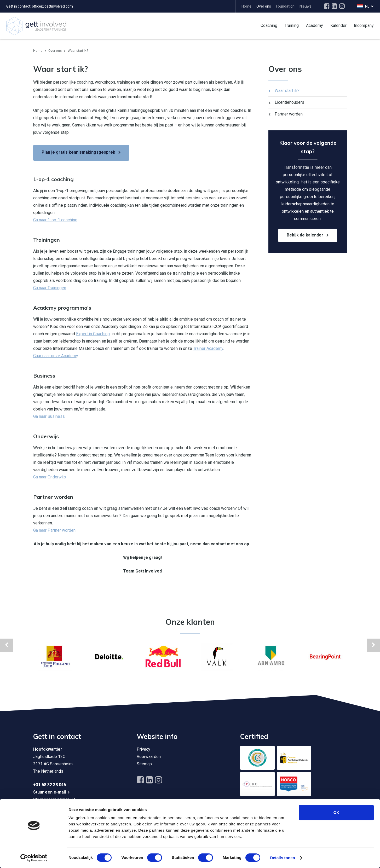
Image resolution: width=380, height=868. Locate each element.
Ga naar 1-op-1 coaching (55, 220)
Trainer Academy (208, 348)
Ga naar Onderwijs (50, 477)
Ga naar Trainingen (50, 288)
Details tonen (282, 858)
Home (246, 6)
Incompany (364, 25)
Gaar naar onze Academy (56, 356)
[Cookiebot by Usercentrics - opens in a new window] (34, 858)
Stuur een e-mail (50, 792)
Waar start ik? (287, 91)
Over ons (264, 6)
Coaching (269, 25)
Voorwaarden (149, 757)
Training (292, 25)
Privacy (143, 749)
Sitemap (144, 764)
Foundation (285, 6)
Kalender (338, 25)
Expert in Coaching (93, 334)
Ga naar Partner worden (54, 530)
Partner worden (289, 114)
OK (336, 812)
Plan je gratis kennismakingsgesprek (78, 152)
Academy (315, 25)
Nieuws (306, 6)
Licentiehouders (289, 102)
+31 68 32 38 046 (50, 785)
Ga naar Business (49, 416)
